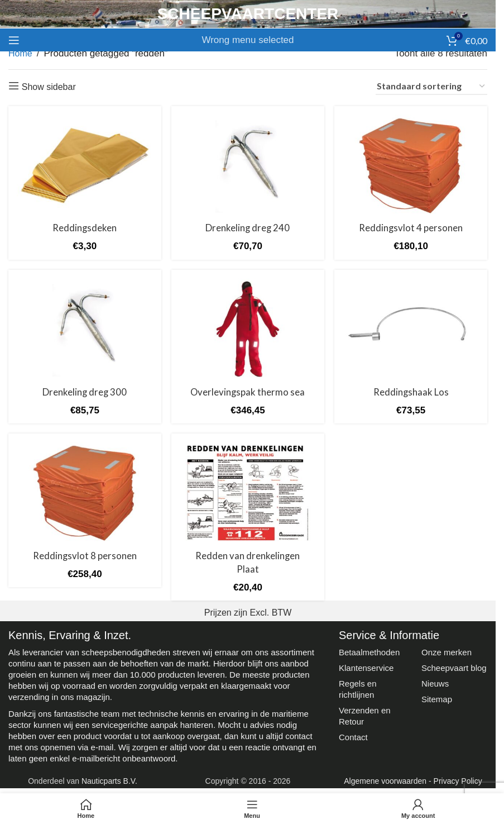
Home (20, 53)
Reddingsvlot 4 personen (411, 228)
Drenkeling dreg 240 (248, 228)
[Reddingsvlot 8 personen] (85, 493)
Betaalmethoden (369, 651)
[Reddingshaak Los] (411, 329)
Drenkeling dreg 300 (85, 391)
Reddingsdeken (84, 228)
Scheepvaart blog (454, 667)
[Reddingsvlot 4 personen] (411, 165)
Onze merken (447, 651)
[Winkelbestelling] (431, 87)
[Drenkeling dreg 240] (248, 165)
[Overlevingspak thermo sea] (248, 329)
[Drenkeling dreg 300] (85, 329)
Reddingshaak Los (411, 391)
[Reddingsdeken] (85, 165)
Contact (353, 736)
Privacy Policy (458, 780)
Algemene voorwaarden (385, 780)
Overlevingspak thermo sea (248, 391)
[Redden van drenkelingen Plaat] (248, 493)
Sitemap (437, 698)
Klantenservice (366, 667)
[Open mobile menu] (14, 40)
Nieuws (435, 682)
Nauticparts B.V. (109, 780)
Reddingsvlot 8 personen (85, 555)
